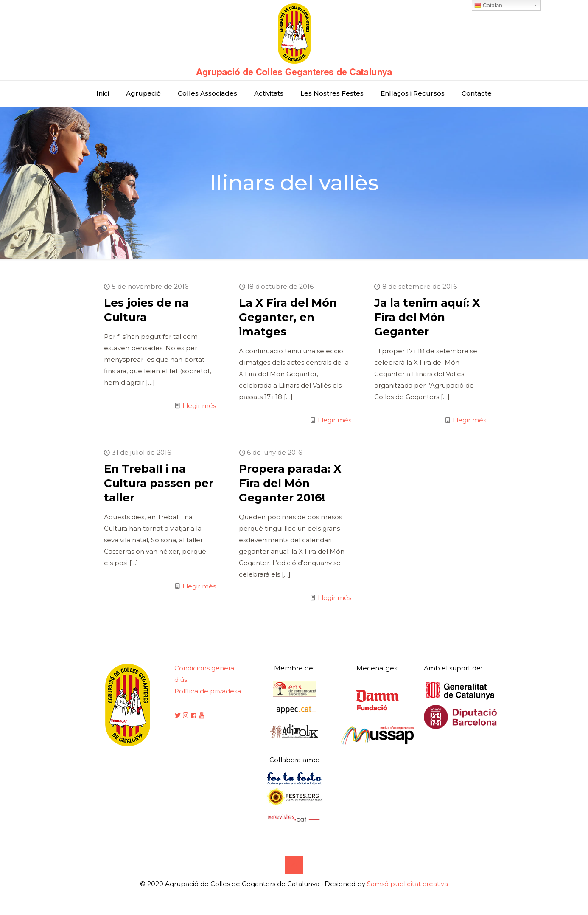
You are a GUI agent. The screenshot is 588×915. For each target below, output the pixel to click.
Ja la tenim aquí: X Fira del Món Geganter (427, 317)
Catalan (488, 6)
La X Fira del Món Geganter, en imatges (288, 317)
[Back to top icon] (294, 865)
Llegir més (199, 406)
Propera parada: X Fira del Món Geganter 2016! (290, 483)
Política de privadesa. (208, 691)
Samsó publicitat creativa (407, 884)
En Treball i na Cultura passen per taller (159, 483)
